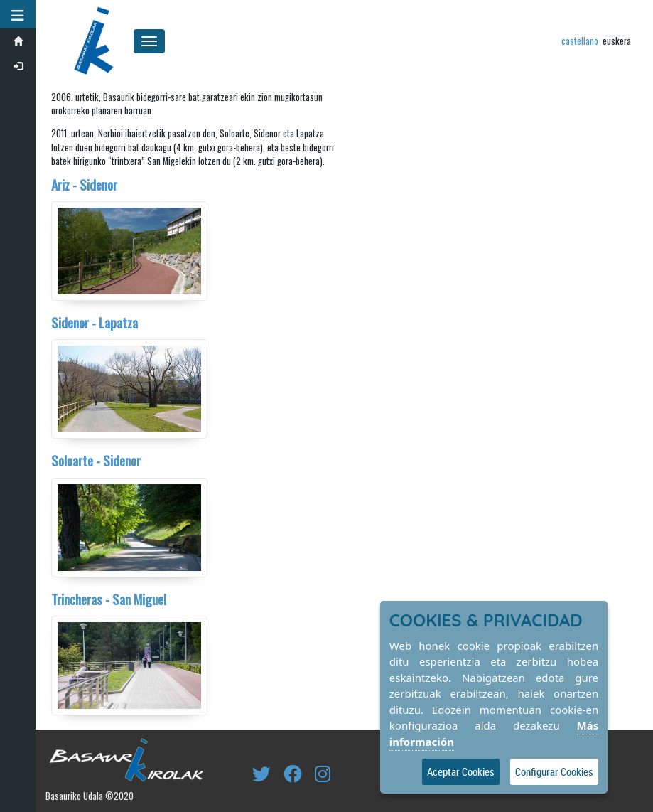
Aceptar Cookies (461, 771)
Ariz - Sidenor (84, 185)
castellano (580, 41)
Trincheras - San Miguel (109, 599)
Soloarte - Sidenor (96, 460)
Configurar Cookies (554, 771)
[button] (18, 14)
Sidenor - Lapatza (95, 322)
